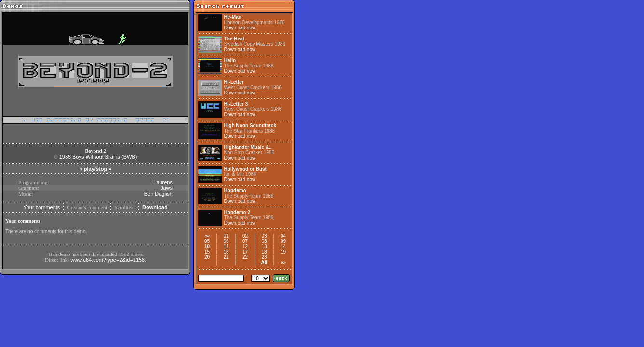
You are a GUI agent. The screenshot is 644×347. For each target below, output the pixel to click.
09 (283, 241)
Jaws (167, 188)
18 (264, 252)
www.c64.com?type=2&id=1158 (107, 260)
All (264, 262)
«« (207, 236)
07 (245, 241)
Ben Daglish (158, 194)
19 (283, 252)
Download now (240, 28)
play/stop (95, 169)
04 (283, 236)
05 (207, 241)
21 (226, 257)
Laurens (163, 182)
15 (207, 252)
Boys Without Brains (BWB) (105, 157)
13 (264, 247)
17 (245, 252)
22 (245, 257)
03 (264, 236)
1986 (65, 157)
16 (226, 252)
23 (264, 257)
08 (264, 241)
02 (245, 236)
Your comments (41, 207)
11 (226, 247)
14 (283, 247)
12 (245, 247)
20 (207, 257)
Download (155, 207)
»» (283, 262)
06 (226, 241)
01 (226, 236)
